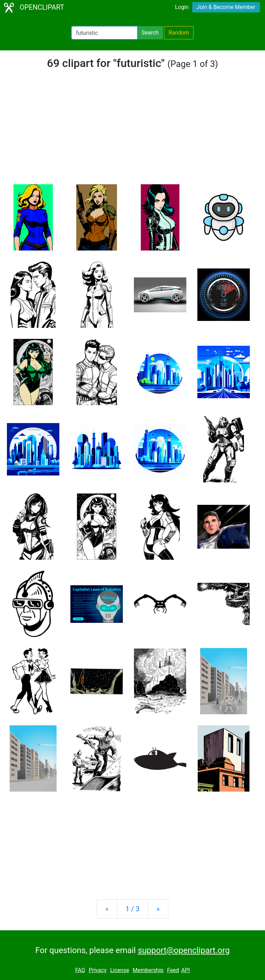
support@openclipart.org (184, 950)
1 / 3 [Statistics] (133, 909)
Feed (173, 970)
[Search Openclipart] (104, 33)
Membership (148, 970)
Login (182, 7)
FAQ (80, 970)
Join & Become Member (226, 7)
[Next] (158, 909)
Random (179, 33)
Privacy (98, 970)
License (120, 970)
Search (150, 33)
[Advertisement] (132, 133)
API (185, 970)
